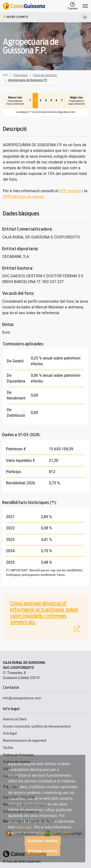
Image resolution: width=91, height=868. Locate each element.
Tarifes (8, 748)
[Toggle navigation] (85, 6)
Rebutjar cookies (43, 851)
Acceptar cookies (43, 841)
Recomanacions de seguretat (25, 741)
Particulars (21, 75)
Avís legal (10, 733)
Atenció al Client (15, 719)
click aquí (24, 827)
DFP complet (70, 191)
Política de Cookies (55, 833)
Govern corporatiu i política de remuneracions (37, 726)
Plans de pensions (45, 75)
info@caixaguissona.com (22, 698)
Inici (6, 75)
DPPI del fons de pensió (23, 197)
